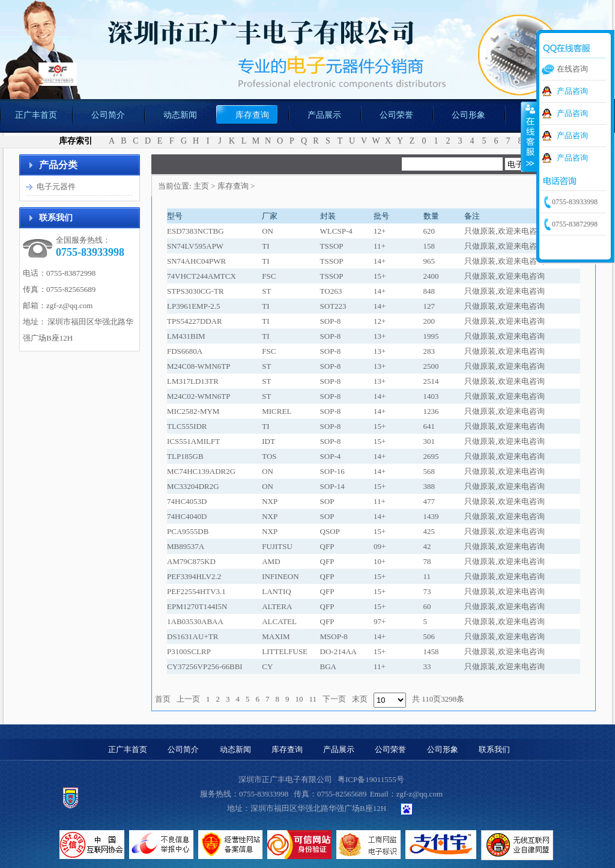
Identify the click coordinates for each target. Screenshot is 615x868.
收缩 (529, 136)
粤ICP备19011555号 (371, 779)
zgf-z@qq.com (69, 305)
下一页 (334, 699)
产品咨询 (572, 91)
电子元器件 (56, 187)
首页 (163, 699)
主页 (201, 186)
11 (313, 699)
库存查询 (233, 186)
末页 (360, 699)
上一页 (188, 699)
